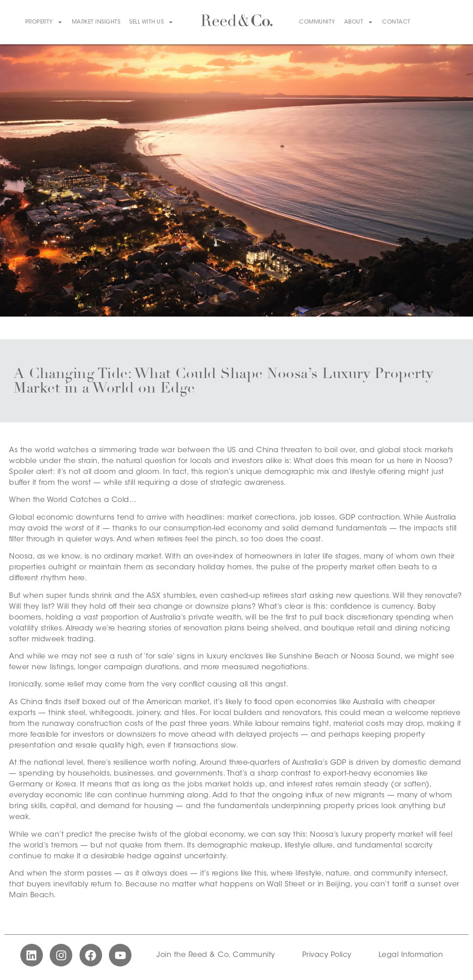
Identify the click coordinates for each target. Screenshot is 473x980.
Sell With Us (151, 22)
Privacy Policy (327, 955)
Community (317, 22)
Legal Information (411, 955)
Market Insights (96, 22)
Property (44, 22)
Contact (396, 22)
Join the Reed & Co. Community (216, 955)
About (359, 22)
